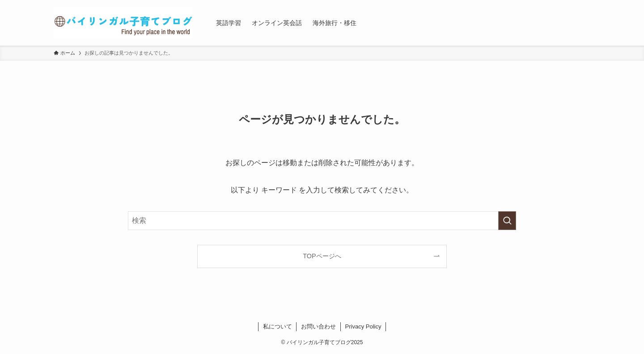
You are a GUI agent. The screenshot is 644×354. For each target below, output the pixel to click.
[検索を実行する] (507, 221)
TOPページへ (322, 256)
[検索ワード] (322, 221)
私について (278, 326)
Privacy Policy (363, 326)
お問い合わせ (318, 326)
